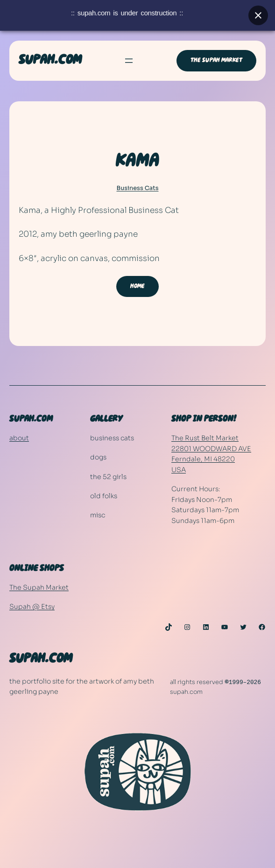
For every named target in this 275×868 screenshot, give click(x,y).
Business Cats (138, 188)
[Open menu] (129, 61)
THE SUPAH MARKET (216, 60)
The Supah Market (39, 587)
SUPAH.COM (50, 60)
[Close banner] (258, 12)
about (19, 438)
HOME (138, 286)
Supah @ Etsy (32, 607)
